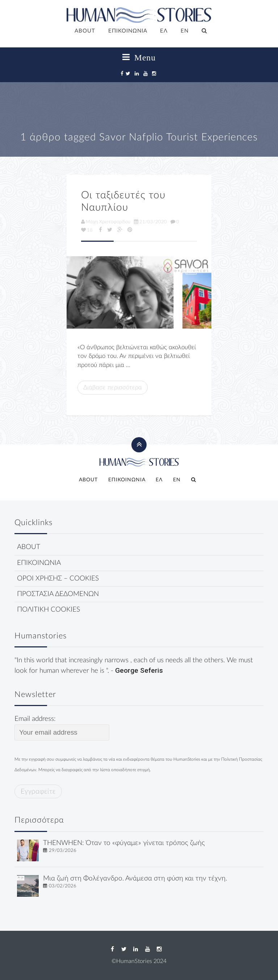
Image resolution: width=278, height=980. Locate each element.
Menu (139, 58)
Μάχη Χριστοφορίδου (106, 222)
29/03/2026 (63, 850)
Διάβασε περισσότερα (113, 387)
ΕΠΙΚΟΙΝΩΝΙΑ (128, 31)
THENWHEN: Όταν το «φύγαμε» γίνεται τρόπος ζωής (124, 843)
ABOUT (85, 31)
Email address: (62, 728)
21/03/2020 (150, 222)
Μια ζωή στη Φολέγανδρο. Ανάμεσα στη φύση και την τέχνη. (135, 878)
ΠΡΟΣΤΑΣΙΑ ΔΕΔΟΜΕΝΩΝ (58, 594)
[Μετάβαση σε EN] (185, 31)
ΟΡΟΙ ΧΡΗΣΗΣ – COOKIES (58, 578)
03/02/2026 (63, 886)
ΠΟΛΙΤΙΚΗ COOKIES (49, 610)
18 (87, 230)
